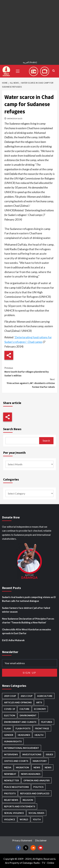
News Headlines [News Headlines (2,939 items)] (31, 774)
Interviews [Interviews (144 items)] (11, 754)
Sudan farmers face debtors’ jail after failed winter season (26, 610)
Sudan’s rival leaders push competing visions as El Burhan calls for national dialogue (29, 599)
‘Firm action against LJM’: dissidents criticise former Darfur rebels (30, 383)
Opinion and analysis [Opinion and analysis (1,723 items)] (37, 780)
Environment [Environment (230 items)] (28, 715)
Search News (12, 429)
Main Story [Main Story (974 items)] (40, 761)
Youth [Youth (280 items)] (37, 819)
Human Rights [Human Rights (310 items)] (13, 741)
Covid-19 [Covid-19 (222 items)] (10, 709)
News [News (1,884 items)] (48, 767)
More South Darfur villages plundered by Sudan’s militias (30, 372)
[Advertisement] (29, 30)
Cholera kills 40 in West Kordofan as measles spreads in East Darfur (27, 631)
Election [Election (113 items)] (10, 715)
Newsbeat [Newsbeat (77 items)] (10, 774)
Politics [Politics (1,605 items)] (38, 787)
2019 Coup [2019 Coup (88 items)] (10, 696)
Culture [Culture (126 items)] (24, 709)
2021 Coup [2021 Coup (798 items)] (27, 696)
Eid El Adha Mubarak (13, 640)
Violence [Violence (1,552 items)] (10, 819)
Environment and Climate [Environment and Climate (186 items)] (20, 722)
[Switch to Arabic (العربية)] (29, 63)
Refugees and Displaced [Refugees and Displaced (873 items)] (35, 793)
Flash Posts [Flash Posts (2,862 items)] (23, 728)
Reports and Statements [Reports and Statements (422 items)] (20, 806)
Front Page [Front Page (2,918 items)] (42, 728)
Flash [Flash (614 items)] (8, 728)
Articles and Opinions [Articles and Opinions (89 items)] (18, 702)
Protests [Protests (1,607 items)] (10, 793)
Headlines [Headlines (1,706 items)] (24, 735)
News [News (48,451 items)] (37, 767)
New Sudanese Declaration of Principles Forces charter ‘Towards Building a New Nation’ (28, 621)
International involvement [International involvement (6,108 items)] (22, 748)
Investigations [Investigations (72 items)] (32, 754)
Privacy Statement (22, 840)
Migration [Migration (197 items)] (22, 767)
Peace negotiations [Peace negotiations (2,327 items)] (16, 787)
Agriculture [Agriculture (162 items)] (45, 696)
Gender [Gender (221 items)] (9, 735)
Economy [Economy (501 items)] (40, 709)
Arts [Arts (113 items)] (39, 702)
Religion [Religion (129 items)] (28, 800)
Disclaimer (41, 840)
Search (46, 441)
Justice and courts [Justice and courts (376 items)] (16, 761)
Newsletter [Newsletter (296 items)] (11, 780)
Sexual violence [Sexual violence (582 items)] (14, 813)
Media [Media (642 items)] (8, 767)
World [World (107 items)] (24, 819)
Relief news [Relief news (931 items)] (11, 800)
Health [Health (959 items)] (39, 735)
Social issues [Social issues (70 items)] (36, 813)
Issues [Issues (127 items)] (49, 754)
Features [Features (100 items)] (47, 722)
